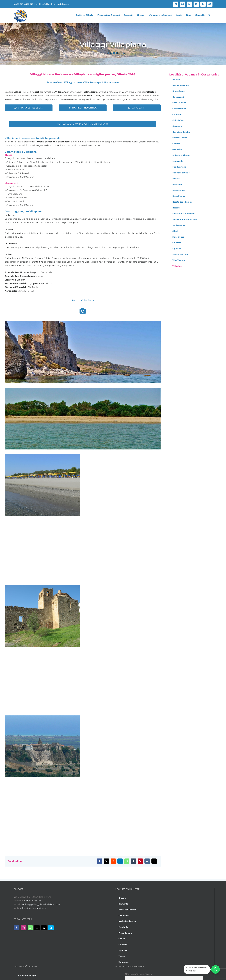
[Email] (154, 861)
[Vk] (147, 861)
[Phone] (44, 928)
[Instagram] (23, 928)
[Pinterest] (140, 861)
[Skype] (51, 928)
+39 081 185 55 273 (25, 4)
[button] (210, 15)
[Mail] (37, 928)
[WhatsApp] (127, 861)
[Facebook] (100, 861)
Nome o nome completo (138, 974)
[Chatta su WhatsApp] (216, 969)
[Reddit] (113, 861)
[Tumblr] (133, 861)
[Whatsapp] (30, 928)
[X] (106, 861)
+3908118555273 (32, 901)
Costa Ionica (113, 53)
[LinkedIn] (120, 861)
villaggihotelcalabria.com (34, 908)
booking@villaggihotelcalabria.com (52, 4)
